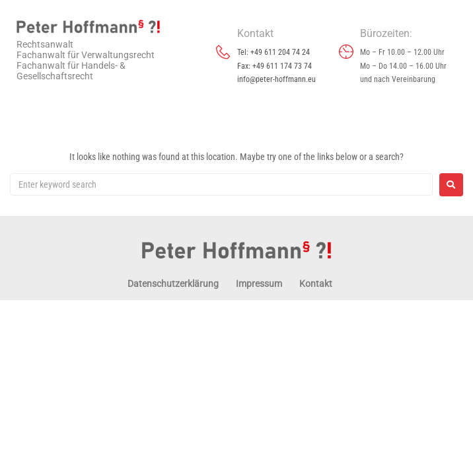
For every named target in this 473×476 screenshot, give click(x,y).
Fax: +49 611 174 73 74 (274, 66)
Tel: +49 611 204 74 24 (273, 52)
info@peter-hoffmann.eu (276, 79)
